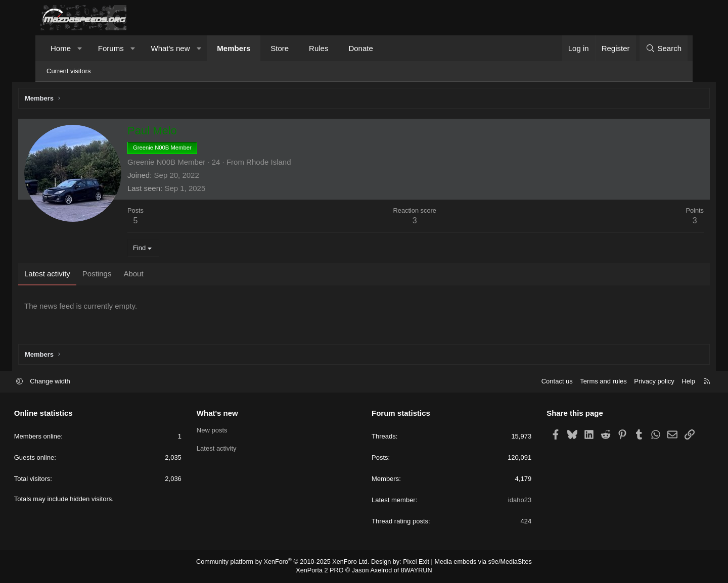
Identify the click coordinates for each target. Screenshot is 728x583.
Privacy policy (628, 382)
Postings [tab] (122, 275)
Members (234, 48)
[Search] (664, 48)
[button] (80, 48)
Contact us (530, 382)
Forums (111, 48)
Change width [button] (77, 382)
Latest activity (230, 449)
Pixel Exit (413, 563)
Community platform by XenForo (287, 563)
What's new (170, 48)
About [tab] (158, 275)
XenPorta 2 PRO (322, 571)
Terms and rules (577, 382)
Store (280, 48)
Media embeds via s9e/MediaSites (477, 563)
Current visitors (69, 71)
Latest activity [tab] (72, 275)
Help (662, 382)
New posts (225, 431)
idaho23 (507, 501)
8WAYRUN (414, 571)
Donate (360, 48)
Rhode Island (293, 163)
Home (61, 48)
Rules (318, 48)
